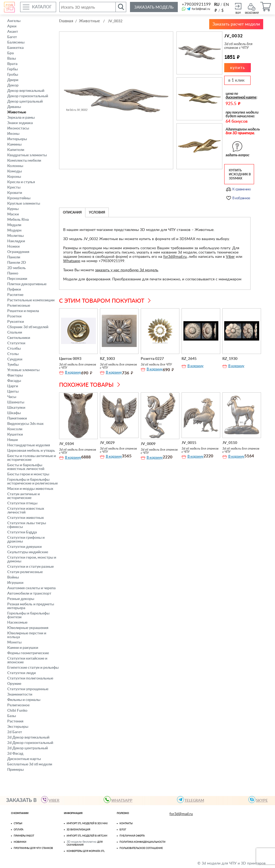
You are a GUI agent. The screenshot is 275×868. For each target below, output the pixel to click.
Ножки (13, 247)
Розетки (14, 316)
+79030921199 (196, 4)
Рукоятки (16, 322)
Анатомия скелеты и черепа (31, 588)
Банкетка (15, 48)
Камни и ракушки (23, 648)
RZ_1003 (107, 359)
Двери (13, 80)
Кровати (15, 193)
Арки (12, 26)
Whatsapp (72, 261)
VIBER (52, 800)
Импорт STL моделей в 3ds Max (87, 824)
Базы (12, 716)
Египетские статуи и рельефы (33, 668)
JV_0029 (107, 443)
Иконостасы (18, 128)
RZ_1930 (230, 359)
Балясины (16, 42)
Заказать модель (154, 7)
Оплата (19, 830)
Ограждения (18, 252)
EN (226, 5)
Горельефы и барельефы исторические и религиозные (32, 482)
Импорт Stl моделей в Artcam (87, 836)
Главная (66, 21)
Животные (17, 112)
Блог (123, 830)
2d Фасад (15, 754)
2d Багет (15, 732)
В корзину (73, 373)
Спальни (15, 332)
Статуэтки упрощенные (28, 689)
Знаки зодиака (20, 123)
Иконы (13, 134)
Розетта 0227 (152, 359)
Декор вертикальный (26, 91)
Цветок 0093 (70, 359)
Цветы (13, 392)
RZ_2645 (189, 359)
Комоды (15, 171)
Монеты (14, 642)
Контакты (126, 824)
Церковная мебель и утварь (31, 451)
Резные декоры (21, 599)
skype (260, 800)
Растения (15, 721)
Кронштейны (19, 198)
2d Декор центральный (28, 748)
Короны (14, 177)
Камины (14, 144)
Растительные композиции (31, 300)
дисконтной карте (241, 97)
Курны (13, 209)
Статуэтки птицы (22, 503)
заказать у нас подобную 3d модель (127, 270)
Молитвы (15, 236)
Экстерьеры (18, 727)
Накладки (16, 241)
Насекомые (17, 623)
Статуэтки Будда (22, 532)
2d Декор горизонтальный (30, 743)
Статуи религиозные (25, 572)
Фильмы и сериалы (24, 700)
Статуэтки (16, 343)
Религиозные (19, 306)
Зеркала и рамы (21, 118)
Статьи (18, 824)
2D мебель (17, 268)
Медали (14, 225)
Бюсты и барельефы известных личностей (26, 467)
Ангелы (14, 21)
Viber (230, 257)
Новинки (20, 842)
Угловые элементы (23, 370)
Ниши (12, 440)
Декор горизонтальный (28, 96)
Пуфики (14, 290)
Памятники (17, 418)
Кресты (14, 187)
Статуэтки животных (26, 518)
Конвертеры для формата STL (86, 851)
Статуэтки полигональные (30, 678)
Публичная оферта (132, 836)
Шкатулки (16, 408)
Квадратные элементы (27, 155)
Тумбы (13, 365)
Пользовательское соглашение (141, 848)
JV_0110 (230, 443)
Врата (12, 64)
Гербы (12, 69)
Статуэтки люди (21, 673)
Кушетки (15, 435)
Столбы (14, 349)
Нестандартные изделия (29, 445)
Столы (13, 354)
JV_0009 (148, 444)
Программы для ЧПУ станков (33, 848)
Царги (13, 386)
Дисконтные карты (24, 759)
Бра (10, 53)
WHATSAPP (120, 800)
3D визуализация (78, 830)
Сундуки (15, 359)
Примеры (15, 770)
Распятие (15, 295)
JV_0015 (189, 443)
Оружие (14, 684)
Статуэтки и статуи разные (30, 567)
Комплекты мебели (24, 161)
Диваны (14, 107)
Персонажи (17, 279)
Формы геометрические (28, 653)
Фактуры (15, 375)
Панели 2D (17, 263)
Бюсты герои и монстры (28, 474)
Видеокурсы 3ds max (25, 424)
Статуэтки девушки (24, 547)
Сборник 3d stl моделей (28, 327)
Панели (14, 257)
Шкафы (14, 413)
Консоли (15, 429)
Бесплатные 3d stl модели (30, 764)
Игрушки (15, 583)
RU (217, 5)
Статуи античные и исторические (23, 496)
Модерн (14, 230)
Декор (13, 85)
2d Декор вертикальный (28, 737)
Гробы (13, 75)
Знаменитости (20, 695)
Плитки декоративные (27, 284)
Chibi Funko (17, 711)
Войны (13, 577)
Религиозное (18, 705)
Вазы (12, 59)
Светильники (19, 338)
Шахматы (16, 402)
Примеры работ (24, 836)
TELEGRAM (192, 800)
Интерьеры (17, 139)
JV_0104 (66, 444)
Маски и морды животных (30, 489)
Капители (16, 150)
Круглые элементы (24, 204)
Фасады (14, 381)
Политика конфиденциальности (142, 842)
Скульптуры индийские (28, 552)
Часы (12, 397)
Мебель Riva (18, 220)
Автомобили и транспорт (29, 594)
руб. (216, 10)
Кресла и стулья (21, 182)
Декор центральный (25, 102)
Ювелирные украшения (28, 628)
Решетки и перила (23, 311)
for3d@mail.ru (201, 9)
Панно (13, 273)
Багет (12, 37)
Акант (13, 32)
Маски (13, 214)
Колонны (15, 166)
